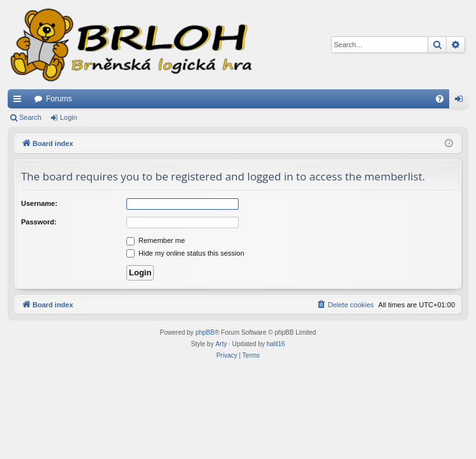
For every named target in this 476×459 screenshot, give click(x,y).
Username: (39, 203)
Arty (221, 344)
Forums (59, 99)
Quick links (20, 101)
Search (30, 117)
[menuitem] (440, 99)
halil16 (276, 344)
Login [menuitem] (462, 101)
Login (69, 117)
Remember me (156, 240)
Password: (39, 222)
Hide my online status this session (185, 253)
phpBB (205, 332)
